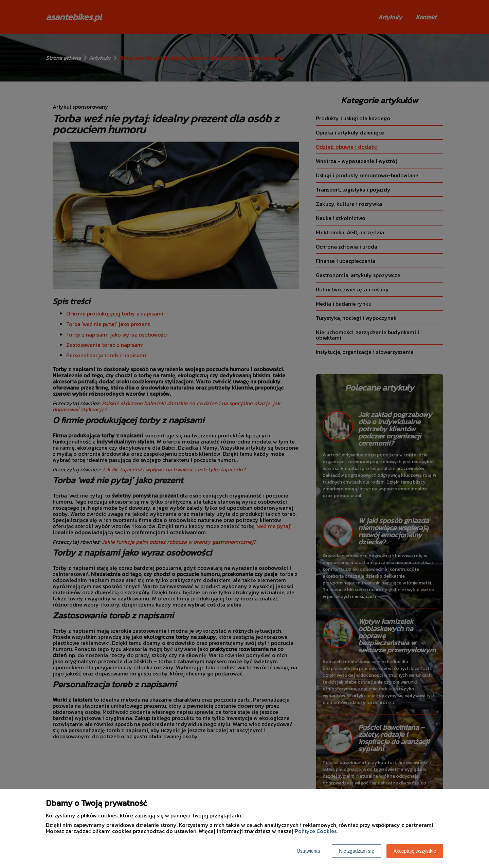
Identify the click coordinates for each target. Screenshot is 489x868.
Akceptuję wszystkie (415, 851)
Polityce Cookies (316, 831)
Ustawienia (308, 851)
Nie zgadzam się (357, 851)
